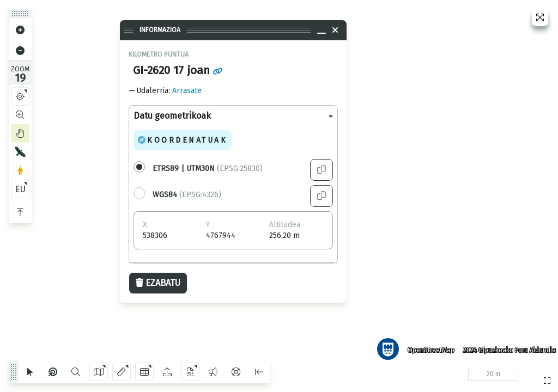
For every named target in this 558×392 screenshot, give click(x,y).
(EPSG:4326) (187, 195)
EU (20, 189)
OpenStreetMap (427, 346)
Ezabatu (158, 283)
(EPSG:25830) (208, 169)
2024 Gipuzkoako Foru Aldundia (505, 346)
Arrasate (187, 91)
